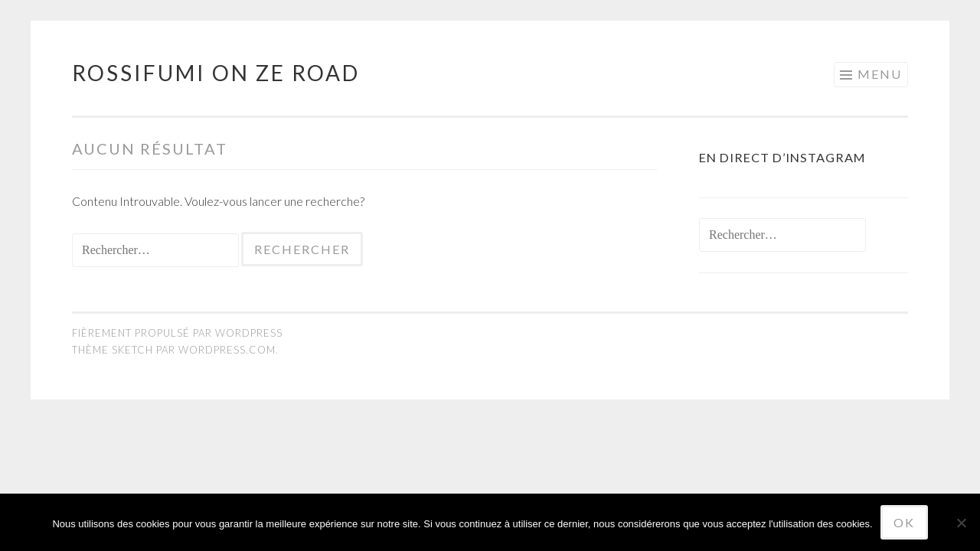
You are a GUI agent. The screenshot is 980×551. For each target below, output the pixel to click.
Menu (880, 74)
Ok (904, 522)
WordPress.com (227, 350)
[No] (961, 523)
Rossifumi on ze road (216, 73)
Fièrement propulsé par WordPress (177, 333)
